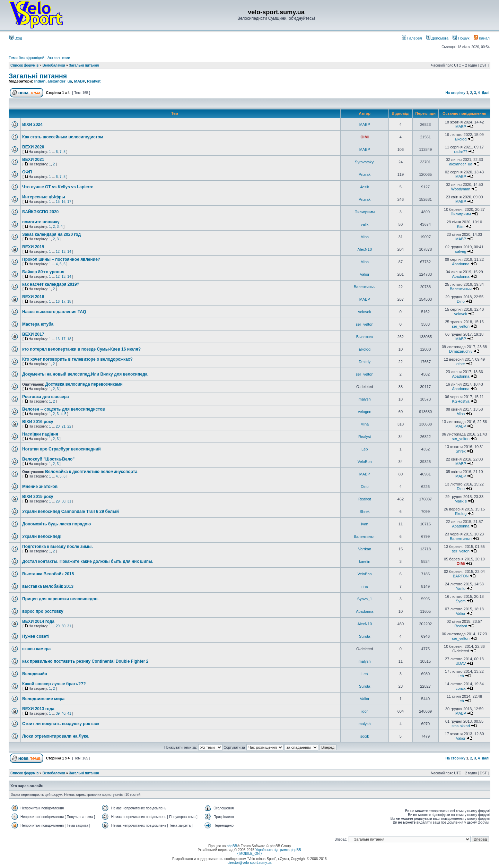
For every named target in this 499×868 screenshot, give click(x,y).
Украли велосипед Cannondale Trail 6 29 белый (71, 512)
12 (58, 252)
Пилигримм (365, 212)
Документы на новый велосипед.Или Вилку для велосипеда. (85, 374)
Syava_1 (365, 599)
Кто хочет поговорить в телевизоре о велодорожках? (77, 359)
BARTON (461, 576)
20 (58, 426)
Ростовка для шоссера (46, 397)
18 (69, 302)
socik (365, 736)
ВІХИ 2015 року (38, 497)
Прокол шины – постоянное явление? (61, 259)
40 (64, 714)
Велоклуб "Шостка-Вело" (48, 459)
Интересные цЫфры (44, 197)
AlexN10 (365, 249)
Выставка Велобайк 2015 (48, 574)
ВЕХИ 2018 (33, 297)
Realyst (94, 81)
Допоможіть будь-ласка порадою (56, 524)
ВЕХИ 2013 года (38, 709)
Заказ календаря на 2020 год (51, 234)
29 (58, 501)
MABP (80, 81)
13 (64, 252)
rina (365, 586)
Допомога (437, 38)
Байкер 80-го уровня (43, 272)
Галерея (412, 38)
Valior (365, 274)
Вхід (16, 38)
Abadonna (461, 264)
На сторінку (455, 93)
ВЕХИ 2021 (33, 160)
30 (64, 501)
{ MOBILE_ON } (250, 854)
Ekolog (461, 139)
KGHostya (461, 401)
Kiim (461, 226)
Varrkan (365, 549)
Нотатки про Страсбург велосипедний (62, 449)
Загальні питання (84, 65)
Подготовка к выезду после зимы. (57, 547)
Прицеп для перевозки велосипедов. (60, 599)
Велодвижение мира (43, 699)
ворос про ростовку (43, 611)
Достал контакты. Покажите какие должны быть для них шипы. (88, 561)
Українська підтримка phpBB (278, 850)
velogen (365, 412)
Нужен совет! (36, 636)
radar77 (461, 152)
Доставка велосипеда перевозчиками (84, 384)
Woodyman (461, 189)
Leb (365, 449)
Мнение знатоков (40, 487)
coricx (461, 688)
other (461, 364)
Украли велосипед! (42, 536)
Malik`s (461, 501)
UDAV (461, 663)
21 (64, 426)
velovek (365, 312)
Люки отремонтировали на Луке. (56, 736)
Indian (40, 81)
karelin (365, 561)
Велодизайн (35, 674)
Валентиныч (365, 287)
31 (69, 501)
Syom (461, 601)
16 (64, 202)
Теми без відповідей (27, 58)
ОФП (27, 172)
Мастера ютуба (38, 324)
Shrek (461, 451)
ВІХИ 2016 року (38, 422)
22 (69, 426)
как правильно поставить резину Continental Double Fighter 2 (85, 661)
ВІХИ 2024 (32, 124)
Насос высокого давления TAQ (54, 312)
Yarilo (461, 588)
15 (58, 202)
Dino (461, 301)
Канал (482, 38)
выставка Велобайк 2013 (48, 586)
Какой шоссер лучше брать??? (54, 684)
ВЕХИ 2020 (33, 147)
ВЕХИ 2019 (33, 247)
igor (365, 711)
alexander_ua (60, 81)
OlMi (365, 137)
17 (69, 202)
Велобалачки (54, 65)
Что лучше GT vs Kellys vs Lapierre (58, 187)
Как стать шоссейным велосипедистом (63, 137)
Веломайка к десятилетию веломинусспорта (91, 472)
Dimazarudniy (461, 351)
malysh (365, 399)
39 (58, 714)
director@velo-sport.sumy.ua (249, 863)
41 (69, 714)
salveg (461, 251)
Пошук (461, 38)
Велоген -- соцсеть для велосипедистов (64, 409)
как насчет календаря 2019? (51, 284)
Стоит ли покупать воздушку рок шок (61, 724)
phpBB (232, 846)
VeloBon (365, 462)
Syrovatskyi (365, 162)
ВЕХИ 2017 (33, 334)
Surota (365, 636)
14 (69, 252)
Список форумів (24, 65)
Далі (485, 93)
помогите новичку (41, 222)
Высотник (365, 337)
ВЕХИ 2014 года (38, 621)
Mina (365, 237)
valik (365, 224)
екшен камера (36, 649)
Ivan (365, 524)
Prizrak (365, 174)
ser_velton (365, 324)
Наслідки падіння (40, 434)
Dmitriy (365, 362)
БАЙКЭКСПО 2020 (40, 212)
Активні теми (59, 58)
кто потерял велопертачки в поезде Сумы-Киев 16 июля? (81, 349)
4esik (365, 187)
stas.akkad (461, 726)
